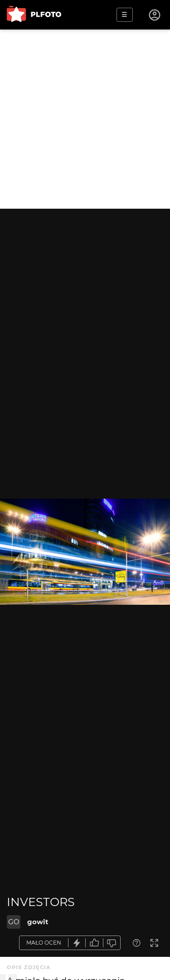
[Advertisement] (85, 119)
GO (14, 922)
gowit (38, 922)
